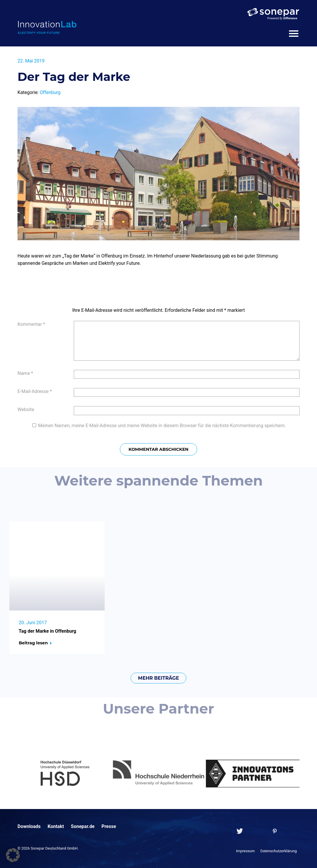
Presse (109, 826)
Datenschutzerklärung (279, 851)
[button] (13, 855)
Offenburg (50, 92)
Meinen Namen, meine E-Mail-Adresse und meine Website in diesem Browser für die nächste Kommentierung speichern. (162, 426)
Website (26, 409)
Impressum (245, 851)
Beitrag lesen (33, 643)
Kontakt (56, 826)
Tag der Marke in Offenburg (47, 631)
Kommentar (31, 324)
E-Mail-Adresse (35, 391)
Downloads (29, 826)
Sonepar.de (83, 826)
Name (25, 373)
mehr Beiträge (158, 678)
